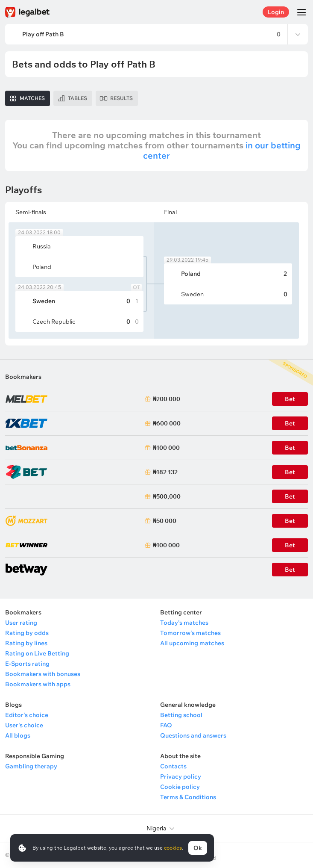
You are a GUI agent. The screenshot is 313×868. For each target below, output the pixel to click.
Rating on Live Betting (37, 653)
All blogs (18, 735)
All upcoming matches (192, 643)
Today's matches (184, 623)
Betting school (181, 715)
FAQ (166, 725)
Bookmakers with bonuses (43, 674)
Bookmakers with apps (38, 684)
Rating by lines (26, 643)
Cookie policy (180, 787)
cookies (173, 848)
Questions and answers (193, 735)
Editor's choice (27, 715)
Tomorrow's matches (190, 633)
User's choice (24, 725)
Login (276, 12)
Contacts (173, 766)
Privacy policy (181, 776)
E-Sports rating (27, 664)
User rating (21, 623)
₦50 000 (165, 521)
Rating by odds (27, 633)
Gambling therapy (31, 766)
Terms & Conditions (188, 797)
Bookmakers (23, 377)
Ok (198, 848)
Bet (290, 521)
